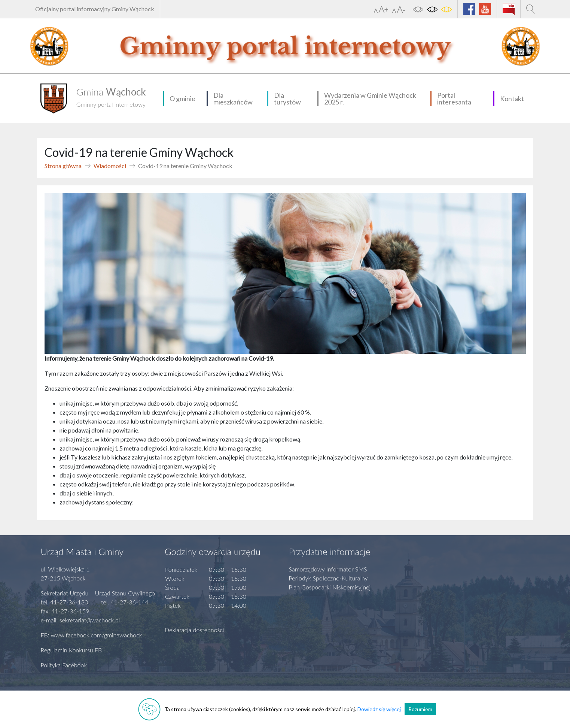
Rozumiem (420, 709)
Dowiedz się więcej (379, 709)
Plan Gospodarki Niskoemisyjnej (330, 587)
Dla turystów (287, 98)
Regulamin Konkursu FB (71, 650)
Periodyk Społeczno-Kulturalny (328, 578)
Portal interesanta (454, 98)
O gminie (182, 98)
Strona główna (63, 166)
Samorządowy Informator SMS (328, 569)
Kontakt (512, 98)
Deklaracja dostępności (194, 630)
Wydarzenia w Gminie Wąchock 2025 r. (370, 98)
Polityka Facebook (64, 665)
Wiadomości (110, 166)
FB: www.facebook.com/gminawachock (92, 635)
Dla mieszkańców (233, 98)
